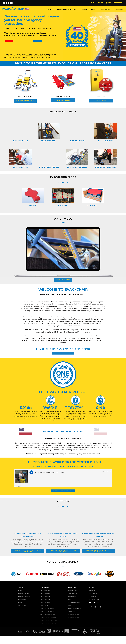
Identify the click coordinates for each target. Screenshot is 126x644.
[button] (63, 249)
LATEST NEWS (63, 508)
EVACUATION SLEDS (89, 9)
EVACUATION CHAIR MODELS (67, 9)
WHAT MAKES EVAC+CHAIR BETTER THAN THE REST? (63, 295)
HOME (49, 9)
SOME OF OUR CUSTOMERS (63, 570)
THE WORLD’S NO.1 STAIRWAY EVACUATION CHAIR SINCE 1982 (63, 349)
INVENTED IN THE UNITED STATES (63, 435)
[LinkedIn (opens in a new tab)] (11, 3)
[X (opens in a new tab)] (4, 3)
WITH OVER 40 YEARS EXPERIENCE (63, 444)
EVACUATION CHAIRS (25, 97)
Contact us (66, 339)
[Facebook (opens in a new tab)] (8, 3)
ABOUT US (120, 9)
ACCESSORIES (106, 9)
